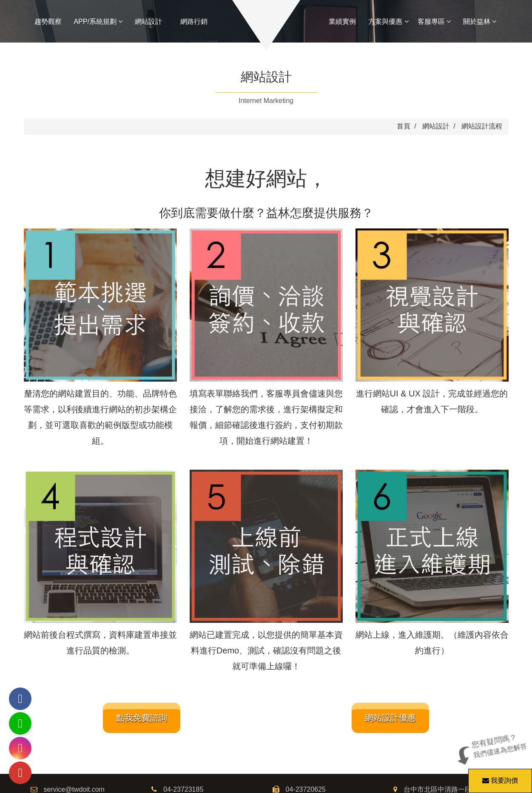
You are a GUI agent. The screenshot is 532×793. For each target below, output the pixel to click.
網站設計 (148, 21)
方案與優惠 (388, 21)
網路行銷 (194, 21)
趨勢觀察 (48, 21)
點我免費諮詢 (142, 718)
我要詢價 (499, 776)
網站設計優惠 (390, 718)
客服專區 (434, 21)
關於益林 (480, 21)
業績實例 (342, 21)
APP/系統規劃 (98, 21)
